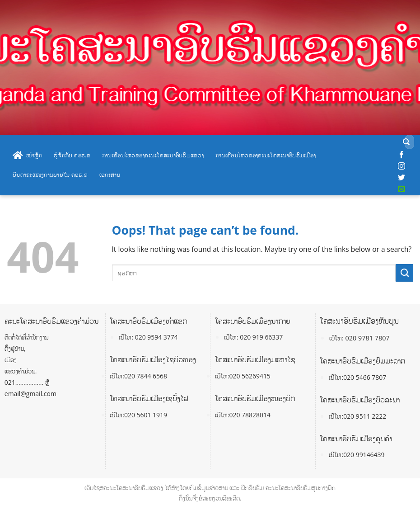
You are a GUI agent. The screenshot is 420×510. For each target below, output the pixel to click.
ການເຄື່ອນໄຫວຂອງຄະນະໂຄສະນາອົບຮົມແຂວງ (153, 155)
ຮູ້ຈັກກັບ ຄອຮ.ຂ (72, 155)
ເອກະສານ (110, 175)
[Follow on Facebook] (401, 155)
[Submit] (406, 142)
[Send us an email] (401, 189)
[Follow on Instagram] (401, 166)
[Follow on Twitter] (401, 178)
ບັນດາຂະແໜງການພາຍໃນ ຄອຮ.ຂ (50, 175)
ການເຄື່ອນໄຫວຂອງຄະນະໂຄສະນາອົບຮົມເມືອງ (266, 155)
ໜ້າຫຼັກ (27, 156)
